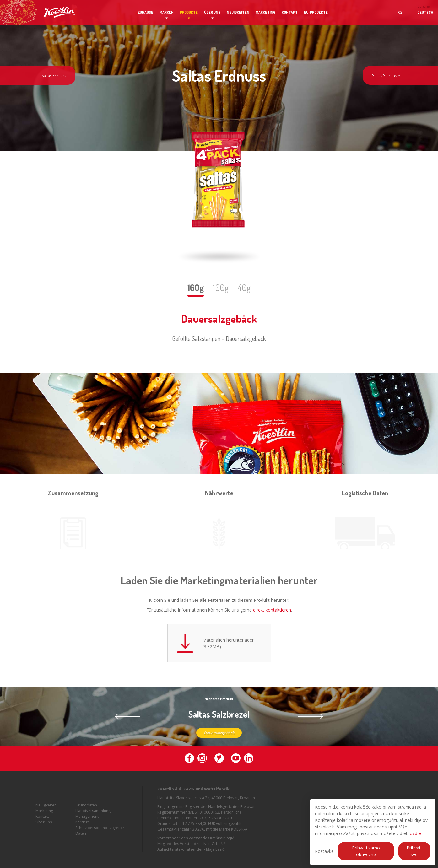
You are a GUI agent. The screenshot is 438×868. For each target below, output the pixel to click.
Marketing (265, 12)
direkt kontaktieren (272, 610)
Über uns (212, 12)
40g (244, 288)
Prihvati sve (414, 851)
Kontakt (290, 12)
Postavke (324, 851)
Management (87, 819)
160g (196, 288)
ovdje (415, 833)
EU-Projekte (316, 12)
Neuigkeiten (238, 12)
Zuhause (146, 12)
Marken (167, 12)
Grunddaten (86, 808)
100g (221, 288)
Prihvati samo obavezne (366, 851)
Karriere (83, 825)
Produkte (189, 12)
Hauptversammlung (93, 813)
